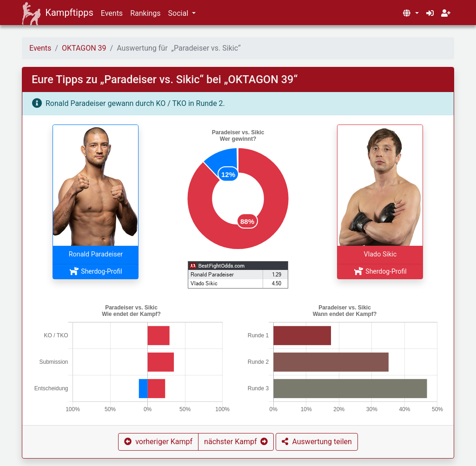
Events (112, 13)
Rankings (145, 13)
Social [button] (179, 13)
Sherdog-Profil (96, 271)
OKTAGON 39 (84, 48)
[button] (410, 13)
